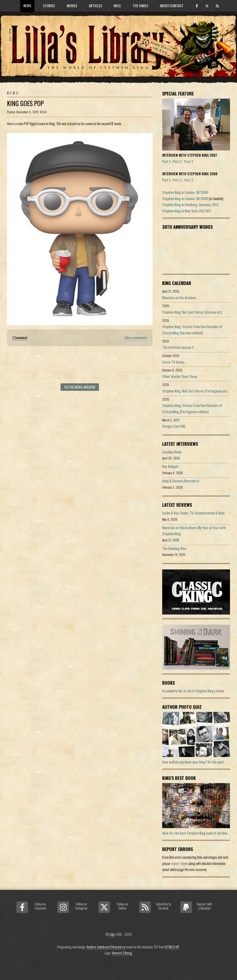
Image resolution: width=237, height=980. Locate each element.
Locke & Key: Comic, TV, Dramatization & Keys (193, 513)
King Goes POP (25, 103)
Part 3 (189, 161)
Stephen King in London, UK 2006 (185, 192)
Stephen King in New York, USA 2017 (187, 211)
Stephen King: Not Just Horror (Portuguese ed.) (195, 391)
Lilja (112, 934)
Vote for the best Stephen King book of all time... (196, 833)
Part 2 (177, 161)
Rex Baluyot (170, 466)
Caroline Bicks (172, 452)
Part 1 (166, 161)
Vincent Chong (122, 953)
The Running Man (174, 548)
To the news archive (80, 387)
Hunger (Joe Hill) (174, 426)
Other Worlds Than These (180, 376)
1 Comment (20, 338)
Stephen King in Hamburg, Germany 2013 (190, 205)
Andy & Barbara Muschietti (181, 481)
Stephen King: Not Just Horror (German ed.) (192, 312)
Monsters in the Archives (179, 298)
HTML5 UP (172, 947)
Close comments (136, 338)
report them (179, 863)
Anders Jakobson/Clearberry (106, 947)
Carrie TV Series (173, 362)
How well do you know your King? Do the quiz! (193, 762)
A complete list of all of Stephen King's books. (194, 691)
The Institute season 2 (178, 347)
